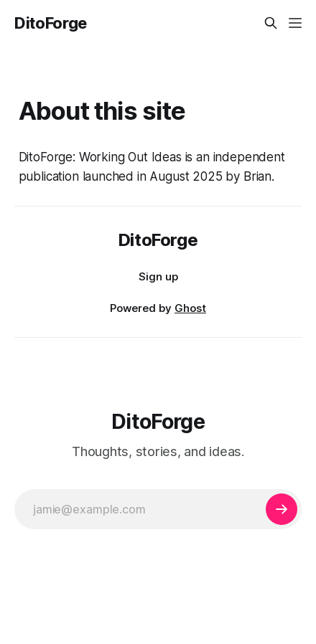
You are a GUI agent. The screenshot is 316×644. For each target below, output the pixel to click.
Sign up (158, 276)
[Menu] (295, 23)
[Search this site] (271, 23)
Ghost (190, 308)
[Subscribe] (282, 509)
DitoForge (51, 23)
